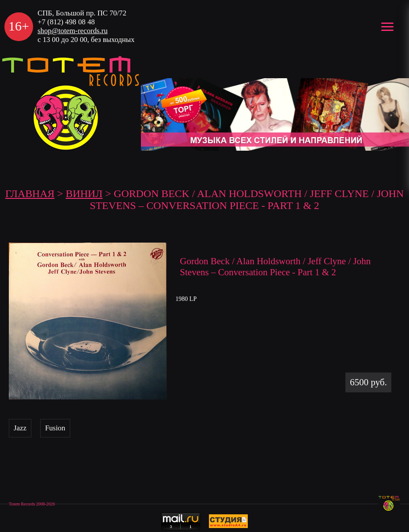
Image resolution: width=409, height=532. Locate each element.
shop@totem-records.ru (73, 31)
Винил (84, 194)
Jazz (20, 428)
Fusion (55, 428)
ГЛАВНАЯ (30, 194)
